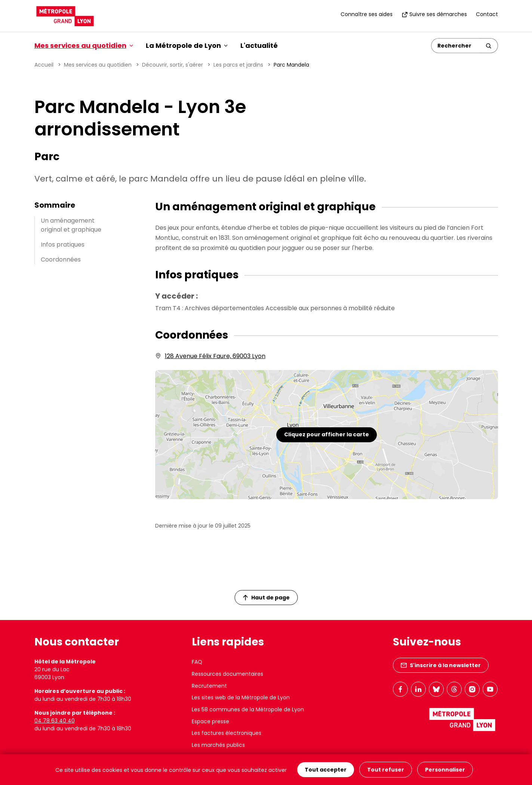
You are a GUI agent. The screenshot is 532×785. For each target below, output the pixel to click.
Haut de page (266, 598)
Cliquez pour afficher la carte (327, 434)
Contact (487, 14)
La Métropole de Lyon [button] (187, 45)
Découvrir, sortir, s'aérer (173, 65)
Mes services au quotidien (98, 65)
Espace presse (210, 721)
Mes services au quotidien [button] (84, 45)
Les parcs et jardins (238, 65)
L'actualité (259, 45)
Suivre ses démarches (434, 14)
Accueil (44, 65)
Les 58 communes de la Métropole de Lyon (248, 709)
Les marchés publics (218, 745)
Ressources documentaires (227, 674)
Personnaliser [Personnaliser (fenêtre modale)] (445, 770)
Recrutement (209, 686)
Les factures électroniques (227, 733)
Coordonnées (61, 259)
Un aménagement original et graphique (71, 225)
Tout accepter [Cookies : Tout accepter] (326, 770)
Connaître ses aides (367, 14)
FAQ (197, 662)
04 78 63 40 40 (55, 721)
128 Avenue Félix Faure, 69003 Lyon (215, 356)
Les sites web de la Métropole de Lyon (241, 697)
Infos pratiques (63, 245)
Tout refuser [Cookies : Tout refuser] (386, 770)
